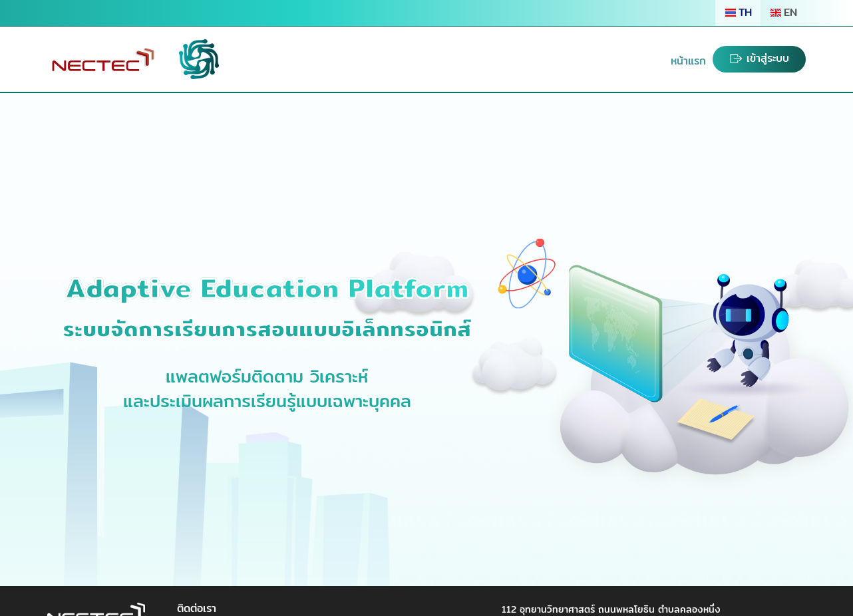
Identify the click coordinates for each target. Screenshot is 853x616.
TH (738, 12)
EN (783, 12)
